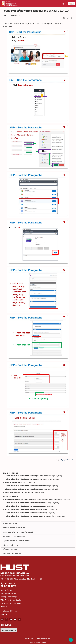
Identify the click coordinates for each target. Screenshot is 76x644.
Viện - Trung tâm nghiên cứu (11, 600)
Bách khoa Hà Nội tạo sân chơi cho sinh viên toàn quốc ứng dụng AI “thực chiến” (33, 500)
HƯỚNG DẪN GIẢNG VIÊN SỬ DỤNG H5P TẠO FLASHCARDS (25, 506)
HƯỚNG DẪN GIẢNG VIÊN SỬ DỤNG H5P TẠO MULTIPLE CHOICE (27, 486)
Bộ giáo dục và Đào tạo (9, 611)
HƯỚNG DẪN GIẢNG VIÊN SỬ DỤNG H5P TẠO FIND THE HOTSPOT (27, 479)
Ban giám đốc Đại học (8, 593)
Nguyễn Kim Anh (67, 460)
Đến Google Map (9, 630)
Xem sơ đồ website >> (38, 643)
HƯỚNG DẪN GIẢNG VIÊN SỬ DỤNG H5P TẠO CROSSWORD (25, 513)
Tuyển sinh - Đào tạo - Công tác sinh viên (19, 532)
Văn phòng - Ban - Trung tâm (11, 603)
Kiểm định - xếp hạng (11, 545)
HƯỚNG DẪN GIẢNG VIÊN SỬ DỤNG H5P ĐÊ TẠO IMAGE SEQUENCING (29, 476)
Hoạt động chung (10, 524)
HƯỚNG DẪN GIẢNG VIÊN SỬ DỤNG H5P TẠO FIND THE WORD (26, 510)
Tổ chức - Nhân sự (10, 550)
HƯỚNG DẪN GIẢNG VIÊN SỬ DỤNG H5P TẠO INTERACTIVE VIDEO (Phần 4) (31, 516)
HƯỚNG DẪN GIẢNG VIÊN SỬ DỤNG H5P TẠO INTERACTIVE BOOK (27, 503)
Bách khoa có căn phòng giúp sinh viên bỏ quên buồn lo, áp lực (27, 489)
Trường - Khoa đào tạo (9, 597)
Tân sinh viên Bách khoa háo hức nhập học (20, 493)
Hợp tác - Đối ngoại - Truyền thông (16, 541)
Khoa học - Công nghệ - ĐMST (14, 536)
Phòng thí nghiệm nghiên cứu (15, 483)
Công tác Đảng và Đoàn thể (14, 528)
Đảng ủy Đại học (6, 590)
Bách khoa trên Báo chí (12, 554)
